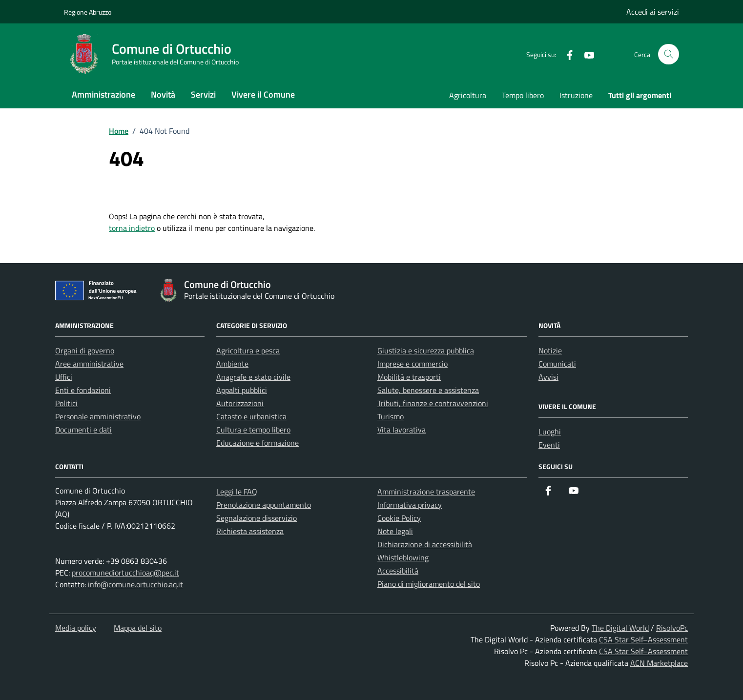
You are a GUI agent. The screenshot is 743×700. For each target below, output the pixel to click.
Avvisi (548, 377)
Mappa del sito (138, 628)
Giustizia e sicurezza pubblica (426, 350)
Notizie (550, 350)
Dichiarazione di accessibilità (425, 544)
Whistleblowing (403, 557)
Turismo (391, 416)
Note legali (395, 531)
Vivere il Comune (263, 94)
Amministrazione (103, 94)
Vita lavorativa (402, 430)
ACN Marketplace (659, 663)
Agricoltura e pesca (248, 350)
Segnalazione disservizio (257, 518)
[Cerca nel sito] (669, 54)
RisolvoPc (672, 628)
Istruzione (576, 95)
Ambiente (232, 364)
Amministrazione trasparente (426, 492)
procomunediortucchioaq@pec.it (125, 573)
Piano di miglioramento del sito (429, 584)
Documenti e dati (83, 430)
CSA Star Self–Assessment (643, 639)
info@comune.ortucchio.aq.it (135, 584)
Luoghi (550, 432)
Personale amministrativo (98, 416)
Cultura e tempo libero (253, 430)
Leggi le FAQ (237, 492)
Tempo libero (523, 95)
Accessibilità (398, 571)
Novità (163, 94)
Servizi (203, 94)
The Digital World (620, 628)
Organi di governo (85, 350)
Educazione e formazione (258, 443)
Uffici (64, 377)
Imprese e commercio (413, 364)
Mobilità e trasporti (409, 377)
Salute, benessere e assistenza (428, 390)
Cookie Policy (399, 518)
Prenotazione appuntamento (264, 505)
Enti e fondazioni (83, 390)
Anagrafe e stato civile (253, 377)
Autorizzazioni (240, 403)
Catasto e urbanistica (251, 416)
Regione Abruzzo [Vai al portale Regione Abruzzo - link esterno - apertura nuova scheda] (88, 12)
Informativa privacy (410, 505)
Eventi (549, 445)
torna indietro (132, 228)
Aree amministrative (89, 364)
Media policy (76, 628)
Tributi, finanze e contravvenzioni (433, 403)
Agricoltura (468, 95)
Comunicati (557, 364)
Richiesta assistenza (250, 531)
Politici (66, 403)
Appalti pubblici (242, 390)
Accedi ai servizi (653, 12)
